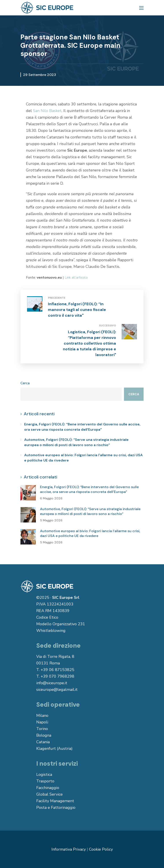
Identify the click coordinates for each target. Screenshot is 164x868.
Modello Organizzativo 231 (61, 624)
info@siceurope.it (52, 683)
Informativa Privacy (69, 849)
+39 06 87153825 (57, 670)
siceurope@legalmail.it (57, 690)
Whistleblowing (51, 631)
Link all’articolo (76, 278)
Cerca (25, 383)
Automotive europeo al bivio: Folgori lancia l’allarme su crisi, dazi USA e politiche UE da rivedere (83, 458)
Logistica (44, 774)
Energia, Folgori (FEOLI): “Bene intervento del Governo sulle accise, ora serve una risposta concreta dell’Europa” (82, 427)
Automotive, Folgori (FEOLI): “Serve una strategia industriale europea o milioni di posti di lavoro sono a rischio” (76, 442)
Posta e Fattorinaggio (56, 807)
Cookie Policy (101, 849)
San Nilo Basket (47, 111)
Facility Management (55, 801)
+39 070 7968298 (57, 676)
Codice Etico (47, 617)
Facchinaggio (48, 788)
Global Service (49, 794)
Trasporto (45, 781)
